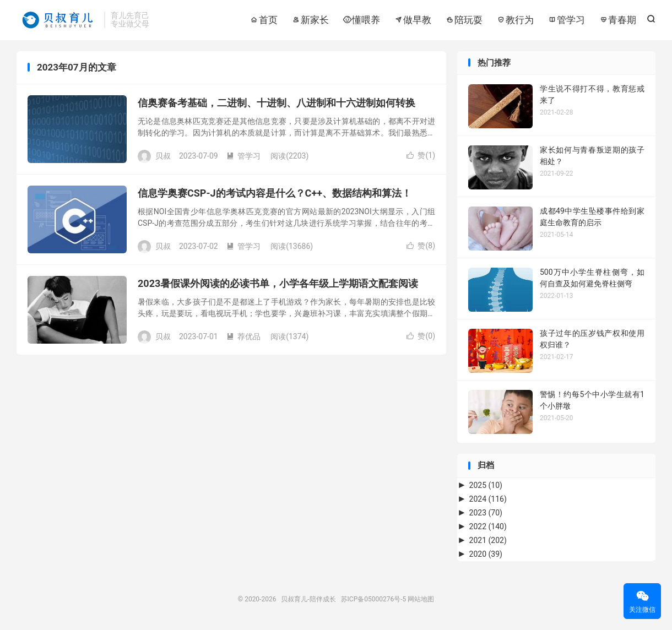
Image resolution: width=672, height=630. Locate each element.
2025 (486, 485)
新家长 (310, 20)
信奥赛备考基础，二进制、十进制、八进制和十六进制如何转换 (277, 103)
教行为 (515, 20)
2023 (486, 513)
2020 (486, 554)
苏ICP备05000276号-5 (374, 599)
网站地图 (421, 599)
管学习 (566, 20)
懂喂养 (361, 20)
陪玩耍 (464, 20)
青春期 (617, 20)
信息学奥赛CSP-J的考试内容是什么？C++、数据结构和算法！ (275, 193)
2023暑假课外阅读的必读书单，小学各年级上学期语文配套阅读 (278, 283)
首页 (264, 20)
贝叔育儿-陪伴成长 (58, 20)
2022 (488, 526)
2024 (488, 499)
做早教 (413, 20)
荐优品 (243, 336)
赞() (421, 155)
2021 (488, 540)
